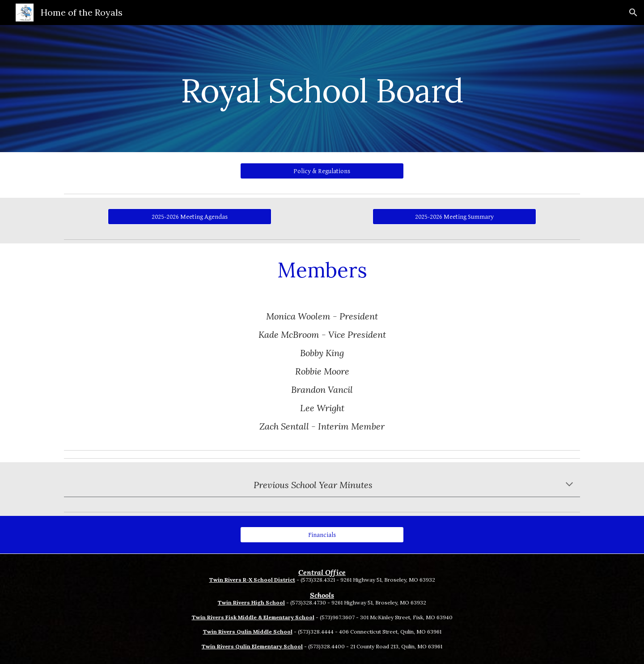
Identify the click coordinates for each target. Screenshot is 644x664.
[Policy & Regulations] (322, 171)
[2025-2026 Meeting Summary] (454, 217)
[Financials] (322, 535)
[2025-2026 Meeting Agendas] (189, 217)
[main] (322, 88)
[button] (633, 13)
